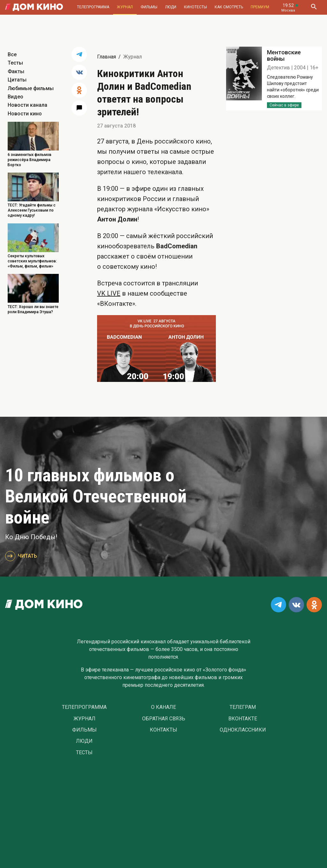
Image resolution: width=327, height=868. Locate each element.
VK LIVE (109, 293)
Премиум (260, 7)
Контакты (163, 730)
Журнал (125, 7)
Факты (16, 71)
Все (12, 54)
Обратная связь (164, 719)
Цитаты (17, 80)
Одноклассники (243, 730)
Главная (106, 57)
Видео (15, 97)
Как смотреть (229, 7)
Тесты (15, 63)
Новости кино (25, 114)
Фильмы (149, 7)
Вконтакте (243, 719)
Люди (171, 7)
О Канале (163, 707)
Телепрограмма (93, 7)
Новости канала (27, 105)
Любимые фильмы (31, 88)
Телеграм (243, 707)
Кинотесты (195, 7)
